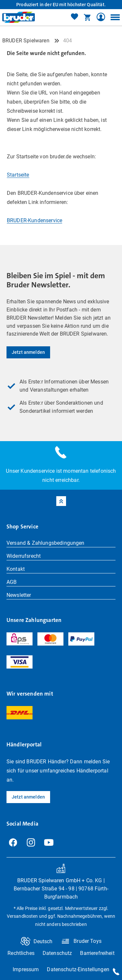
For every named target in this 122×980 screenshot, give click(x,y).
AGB (12, 582)
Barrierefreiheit (97, 953)
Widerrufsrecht (24, 556)
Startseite (18, 175)
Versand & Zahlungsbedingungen (46, 543)
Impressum (26, 969)
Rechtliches (21, 953)
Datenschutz (57, 953)
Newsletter (19, 595)
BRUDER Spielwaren (26, 41)
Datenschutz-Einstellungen (78, 969)
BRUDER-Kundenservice (34, 220)
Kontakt (16, 569)
